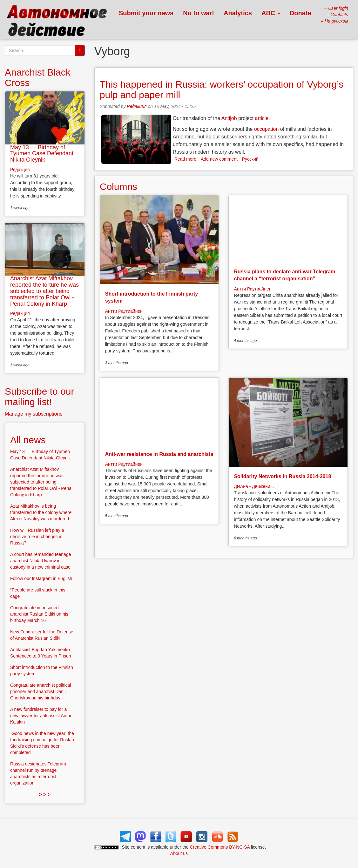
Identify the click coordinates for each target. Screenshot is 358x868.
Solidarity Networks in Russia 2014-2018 (282, 476)
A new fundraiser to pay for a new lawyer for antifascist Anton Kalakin (41, 716)
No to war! (199, 13)
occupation (266, 129)
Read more (185, 159)
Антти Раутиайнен (124, 311)
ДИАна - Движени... (254, 486)
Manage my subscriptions (34, 414)
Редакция (137, 106)
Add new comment (219, 159)
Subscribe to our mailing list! (39, 397)
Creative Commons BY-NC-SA (220, 847)
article (262, 118)
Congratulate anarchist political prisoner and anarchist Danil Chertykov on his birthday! (41, 691)
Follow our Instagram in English (41, 578)
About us (179, 853)
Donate (301, 13)
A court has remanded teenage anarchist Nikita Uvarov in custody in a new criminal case (41, 561)
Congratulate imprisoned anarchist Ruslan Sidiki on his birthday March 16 (39, 614)
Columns (118, 187)
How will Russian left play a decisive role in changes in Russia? (37, 537)
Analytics (238, 13)
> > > (45, 795)
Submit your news (146, 13)
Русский (250, 159)
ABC (271, 13)
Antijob (229, 118)
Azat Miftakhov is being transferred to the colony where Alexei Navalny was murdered (41, 512)
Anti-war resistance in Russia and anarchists (159, 454)
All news (28, 440)
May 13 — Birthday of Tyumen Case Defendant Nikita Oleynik (42, 154)
